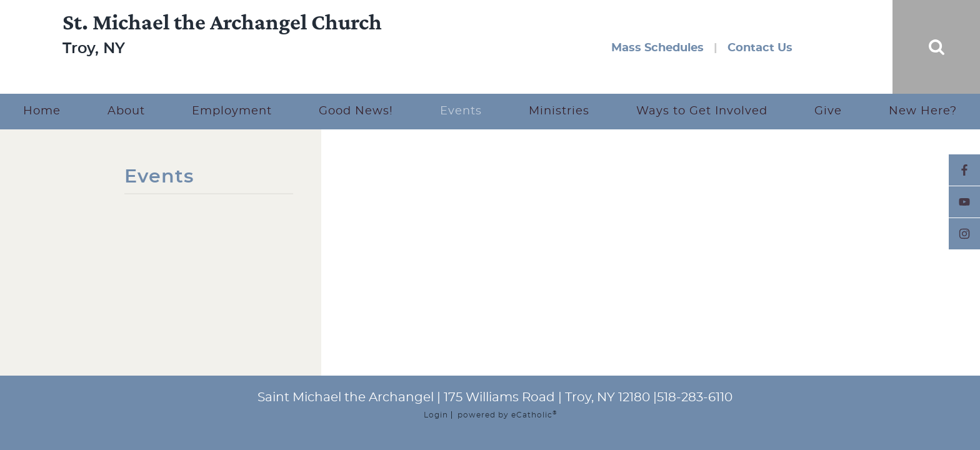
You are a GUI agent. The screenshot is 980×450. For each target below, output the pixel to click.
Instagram (964, 234)
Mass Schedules (657, 48)
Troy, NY (94, 62)
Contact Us (760, 48)
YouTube (964, 202)
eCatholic (534, 415)
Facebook (964, 170)
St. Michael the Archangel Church (222, 36)
